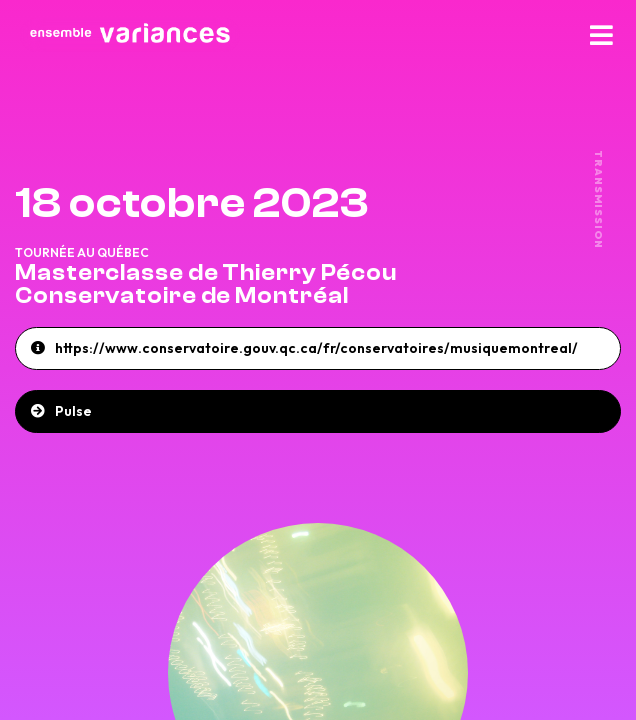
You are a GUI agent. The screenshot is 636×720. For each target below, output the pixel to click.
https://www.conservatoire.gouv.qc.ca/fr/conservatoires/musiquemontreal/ (316, 348)
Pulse (73, 411)
